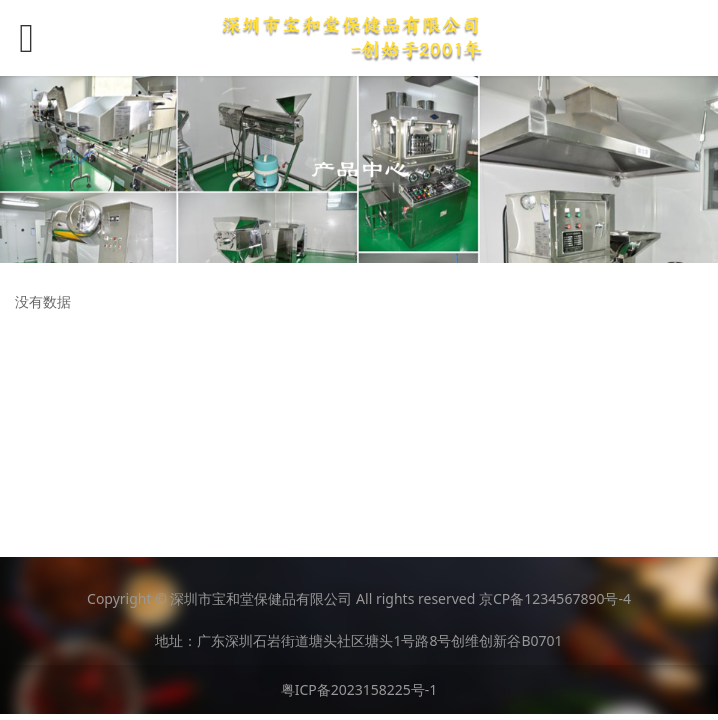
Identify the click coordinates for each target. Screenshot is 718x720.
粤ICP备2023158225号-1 (359, 689)
